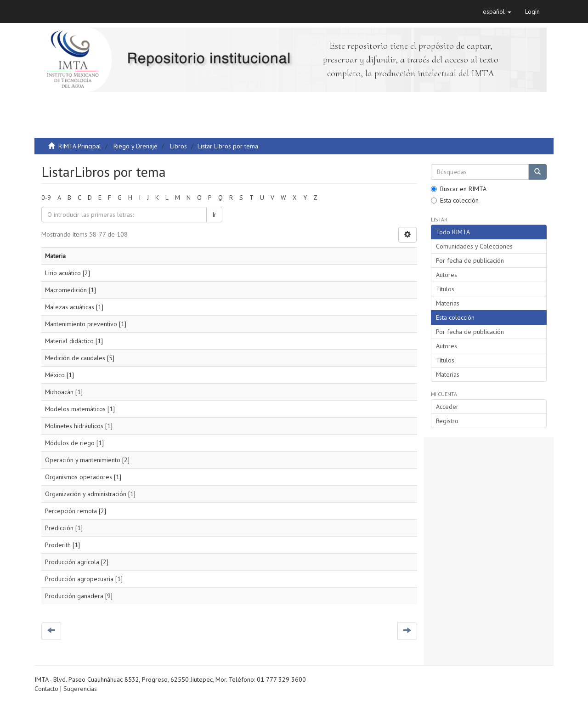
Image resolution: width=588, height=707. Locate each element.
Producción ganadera (74, 596)
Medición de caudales (75, 358)
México (55, 375)
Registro (447, 421)
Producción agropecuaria (79, 579)
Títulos (445, 289)
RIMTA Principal (80, 146)
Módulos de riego (70, 443)
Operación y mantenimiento (83, 460)
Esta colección (455, 200)
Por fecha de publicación (470, 260)
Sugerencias (80, 689)
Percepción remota (71, 511)
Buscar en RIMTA (459, 189)
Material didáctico (69, 341)
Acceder (447, 407)
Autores (447, 275)
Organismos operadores (79, 477)
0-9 (46, 198)
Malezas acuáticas (70, 307)
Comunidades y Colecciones (474, 246)
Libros (178, 146)
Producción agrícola (72, 562)
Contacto (46, 689)
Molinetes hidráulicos (74, 426)
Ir (214, 215)
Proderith (58, 545)
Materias (448, 303)
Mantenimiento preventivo (81, 324)
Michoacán (59, 392)
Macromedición (66, 290)
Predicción (59, 528)
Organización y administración (86, 494)
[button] (497, 11)
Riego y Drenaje (136, 146)
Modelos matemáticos (75, 409)
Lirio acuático (63, 273)
